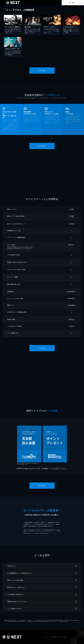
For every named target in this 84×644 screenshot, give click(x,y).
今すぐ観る (72, 3)
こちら (27, 249)
